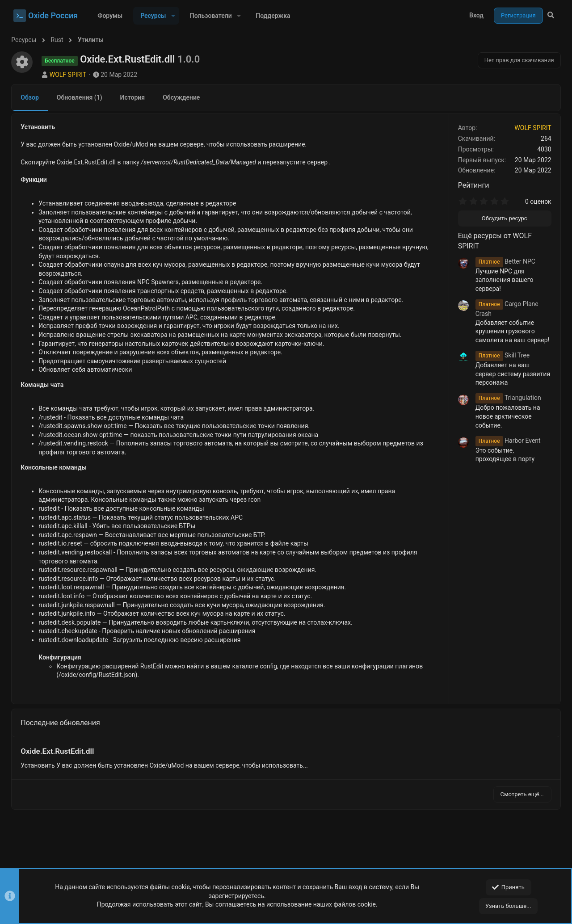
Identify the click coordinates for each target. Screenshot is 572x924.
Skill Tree (500, 355)
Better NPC (503, 261)
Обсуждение (183, 97)
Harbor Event (506, 441)
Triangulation (506, 398)
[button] (173, 16)
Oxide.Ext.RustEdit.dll (59, 751)
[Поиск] (551, 16)
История (135, 97)
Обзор (32, 97)
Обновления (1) (82, 97)
